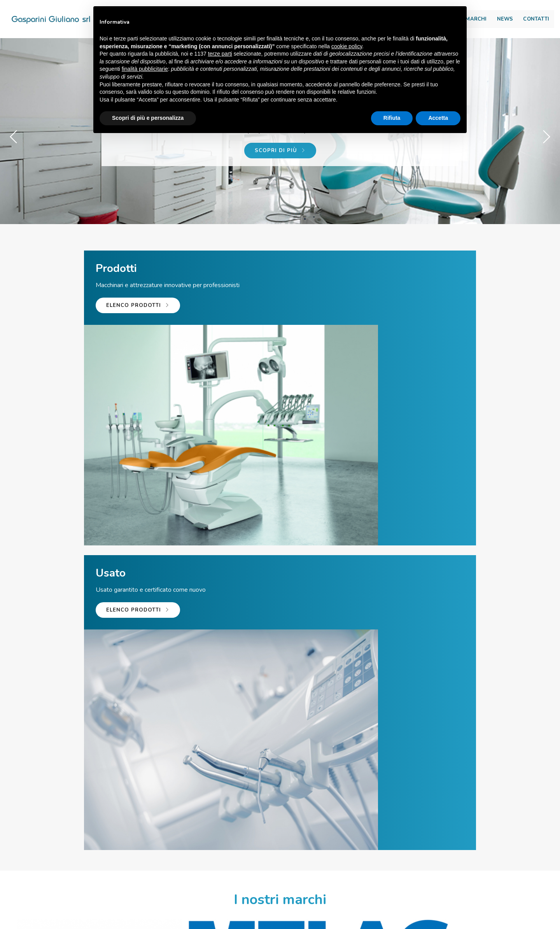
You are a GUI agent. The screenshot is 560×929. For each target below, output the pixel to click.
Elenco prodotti (81, 325)
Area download (508, 8)
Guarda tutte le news (280, 769)
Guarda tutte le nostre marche (280, 543)
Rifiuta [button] (392, 119)
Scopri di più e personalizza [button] (148, 119)
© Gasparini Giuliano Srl (107, 924)
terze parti (220, 54)
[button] (546, 137)
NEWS (488, 22)
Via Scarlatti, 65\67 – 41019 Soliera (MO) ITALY (218, 924)
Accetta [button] (438, 119)
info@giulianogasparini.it (291, 840)
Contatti (519, 22)
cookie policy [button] (347, 47)
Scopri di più (280, 158)
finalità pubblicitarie (145, 70)
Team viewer (382, 840)
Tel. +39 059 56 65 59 (189, 840)
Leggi (194, 708)
